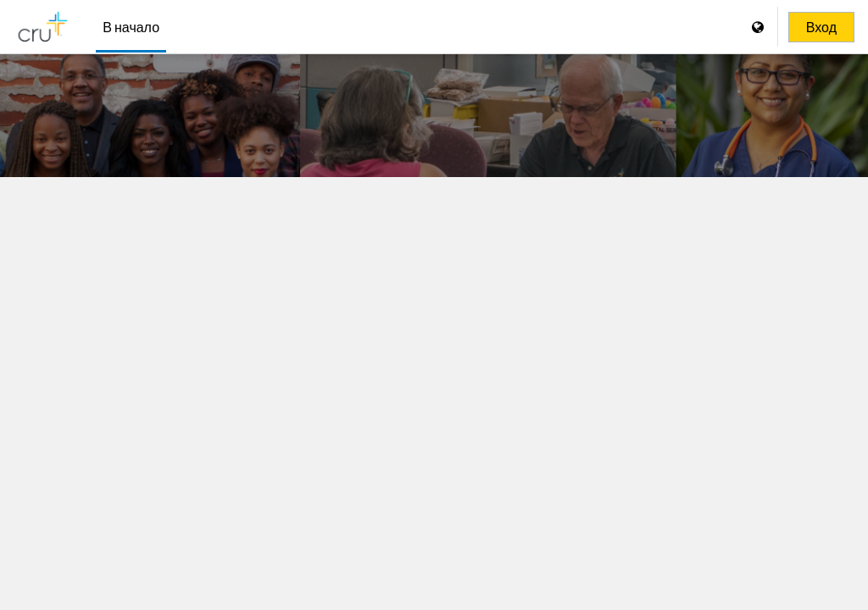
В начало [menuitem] (131, 27)
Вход (821, 27)
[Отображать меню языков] (759, 27)
